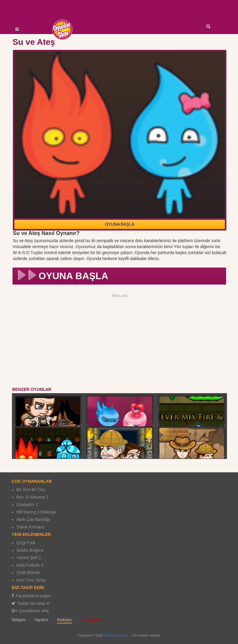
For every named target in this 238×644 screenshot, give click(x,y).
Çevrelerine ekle (30, 611)
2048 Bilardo (28, 573)
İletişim (19, 620)
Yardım (41, 620)
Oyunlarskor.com (116, 635)
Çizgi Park (26, 543)
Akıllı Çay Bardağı (33, 519)
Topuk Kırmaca (30, 527)
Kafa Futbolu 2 (30, 565)
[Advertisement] (120, 342)
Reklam (65, 620)
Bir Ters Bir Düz (31, 490)
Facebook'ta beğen (32, 596)
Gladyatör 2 (27, 505)
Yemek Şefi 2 (29, 558)
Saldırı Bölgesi (30, 550)
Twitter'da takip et (31, 603)
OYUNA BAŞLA (119, 224)
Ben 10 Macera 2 (32, 497)
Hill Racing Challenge (36, 512)
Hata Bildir (91, 620)
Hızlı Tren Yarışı (31, 580)
